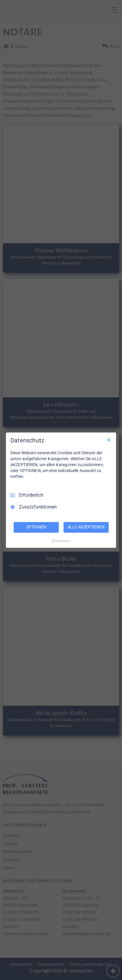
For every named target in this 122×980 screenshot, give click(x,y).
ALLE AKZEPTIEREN (86, 527)
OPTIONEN (36, 527)
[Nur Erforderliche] (109, 440)
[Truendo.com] (61, 541)
